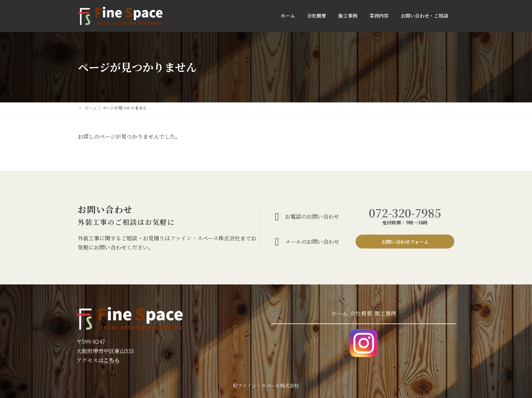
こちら (112, 360)
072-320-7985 (405, 212)
